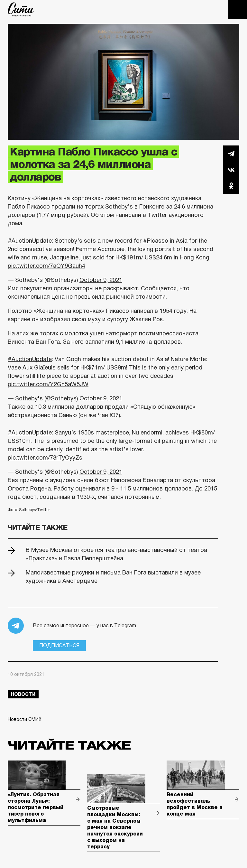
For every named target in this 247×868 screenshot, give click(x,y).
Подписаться (59, 645)
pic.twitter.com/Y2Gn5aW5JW (48, 384)
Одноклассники (231, 186)
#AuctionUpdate (30, 241)
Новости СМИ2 (24, 719)
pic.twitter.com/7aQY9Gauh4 (46, 266)
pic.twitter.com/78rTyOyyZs (45, 458)
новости (23, 694)
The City (21, 9)
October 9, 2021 (101, 280)
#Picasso (156, 241)
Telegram (231, 154)
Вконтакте (231, 170)
